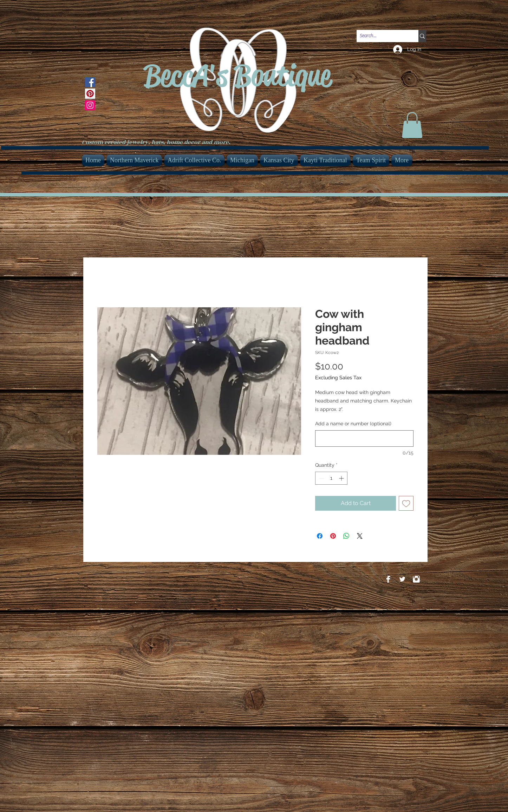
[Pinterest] (90, 94)
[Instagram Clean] (416, 579)
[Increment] (342, 478)
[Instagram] (90, 105)
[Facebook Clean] (388, 579)
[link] (412, 125)
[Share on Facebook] (320, 536)
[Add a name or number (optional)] (364, 438)
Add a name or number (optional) (353, 424)
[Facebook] (90, 82)
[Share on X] (360, 536)
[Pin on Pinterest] (333, 536)
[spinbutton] (331, 478)
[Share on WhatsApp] (346, 536)
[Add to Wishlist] (406, 503)
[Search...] (382, 36)
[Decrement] (321, 478)
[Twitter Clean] (402, 579)
